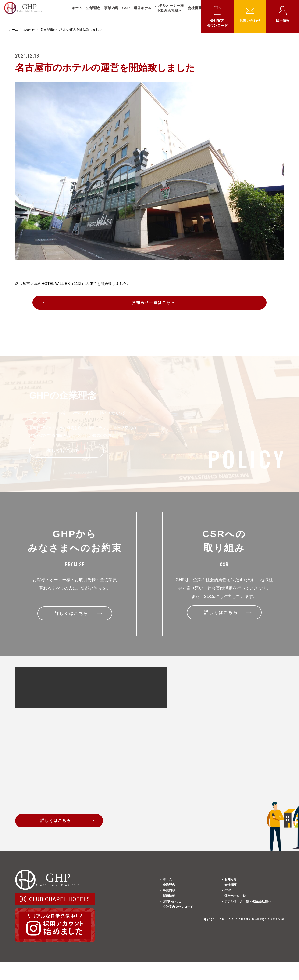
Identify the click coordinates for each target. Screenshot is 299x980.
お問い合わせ (250, 20)
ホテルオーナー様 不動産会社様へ (253, 933)
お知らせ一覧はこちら (154, 305)
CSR (123, 12)
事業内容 (109, 12)
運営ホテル (140, 12)
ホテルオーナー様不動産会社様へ (167, 12)
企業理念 (91, 12)
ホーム (74, 12)
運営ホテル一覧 (238, 922)
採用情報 (283, 20)
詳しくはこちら (59, 827)
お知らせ (31, 29)
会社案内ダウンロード (217, 23)
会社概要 (192, 12)
